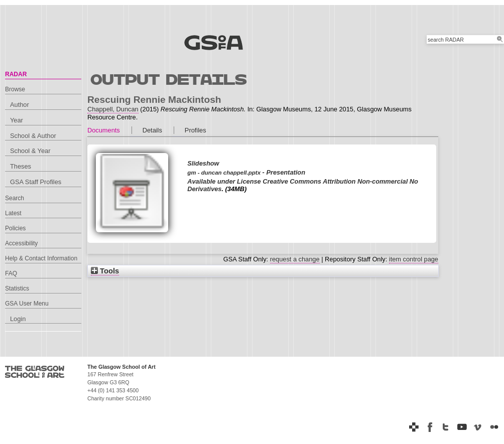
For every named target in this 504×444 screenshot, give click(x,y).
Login (18, 319)
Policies (15, 228)
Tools (105, 271)
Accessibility (21, 243)
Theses (21, 166)
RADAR (16, 74)
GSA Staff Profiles (36, 182)
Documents (104, 130)
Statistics (17, 288)
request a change (295, 259)
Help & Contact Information (41, 258)
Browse (15, 89)
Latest (13, 213)
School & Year (30, 151)
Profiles (196, 130)
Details (152, 130)
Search (15, 198)
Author (20, 105)
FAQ (11, 273)
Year (17, 120)
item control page (414, 259)
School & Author (33, 136)
